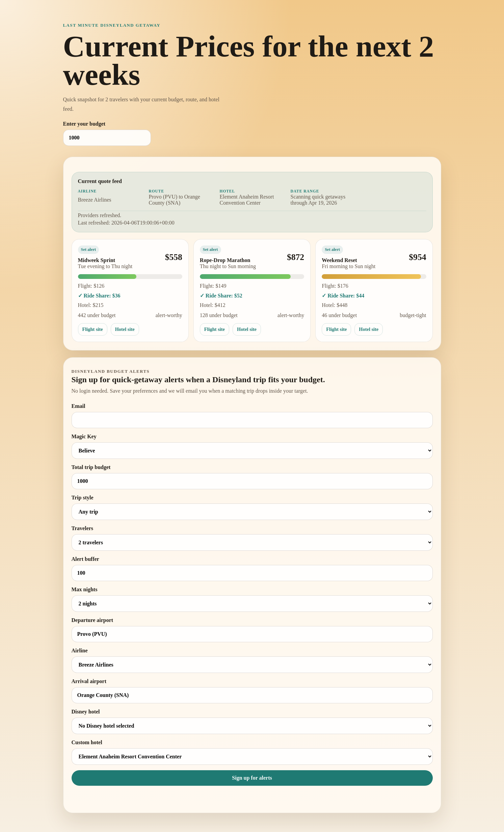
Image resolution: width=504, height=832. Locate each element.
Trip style (252, 507)
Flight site (93, 329)
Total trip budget (252, 477)
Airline (252, 660)
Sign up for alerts (252, 778)
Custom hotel (252, 752)
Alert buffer (252, 569)
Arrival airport (252, 691)
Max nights (252, 599)
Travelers (252, 538)
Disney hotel (252, 721)
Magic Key (252, 446)
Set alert (89, 250)
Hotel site (125, 329)
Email (252, 416)
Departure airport (252, 630)
